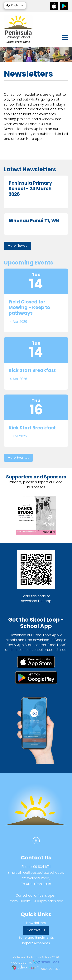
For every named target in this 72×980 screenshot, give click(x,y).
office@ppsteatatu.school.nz (41, 873)
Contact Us (36, 930)
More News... (17, 246)
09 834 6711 (42, 867)
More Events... (18, 458)
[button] (15, 5)
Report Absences (36, 943)
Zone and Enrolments (36, 938)
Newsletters (36, 923)
